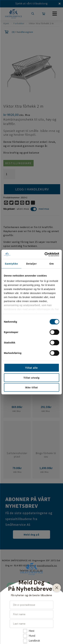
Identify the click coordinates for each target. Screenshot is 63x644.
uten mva (27, 209)
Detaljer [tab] (32, 264)
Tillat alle (32, 368)
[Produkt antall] (9, 174)
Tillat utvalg (31, 378)
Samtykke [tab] (11, 264)
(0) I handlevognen (22, 32)
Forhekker (19, 23)
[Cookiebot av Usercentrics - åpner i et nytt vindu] (45, 254)
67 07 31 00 (36, 571)
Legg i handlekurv (32, 189)
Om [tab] (52, 264)
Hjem (6, 23)
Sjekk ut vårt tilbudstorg (32, 3)
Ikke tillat (32, 387)
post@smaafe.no (47, 565)
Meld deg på (32, 535)
